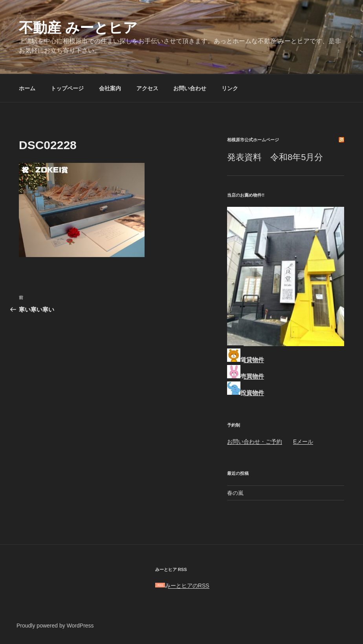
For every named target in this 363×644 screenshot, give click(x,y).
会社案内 (110, 88)
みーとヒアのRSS (182, 586)
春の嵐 (235, 493)
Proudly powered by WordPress (55, 626)
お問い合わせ (190, 88)
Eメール (303, 441)
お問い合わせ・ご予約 (255, 441)
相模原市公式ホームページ (253, 140)
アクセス (147, 88)
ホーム (27, 88)
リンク (230, 88)
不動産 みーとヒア (78, 28)
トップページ (67, 88)
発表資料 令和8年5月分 (275, 157)
